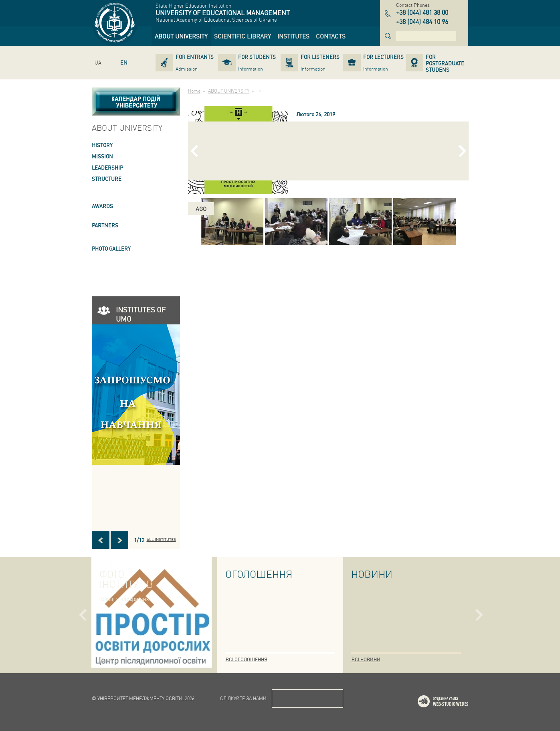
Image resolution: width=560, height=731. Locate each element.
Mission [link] (102, 156)
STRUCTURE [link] (107, 179)
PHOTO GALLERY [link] (111, 248)
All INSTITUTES (161, 539)
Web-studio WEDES (453, 703)
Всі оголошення (247, 659)
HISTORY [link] (102, 145)
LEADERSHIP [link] (107, 167)
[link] (181, 36)
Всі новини (366, 659)
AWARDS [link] (102, 206)
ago (201, 209)
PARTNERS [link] (105, 225)
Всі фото (111, 659)
